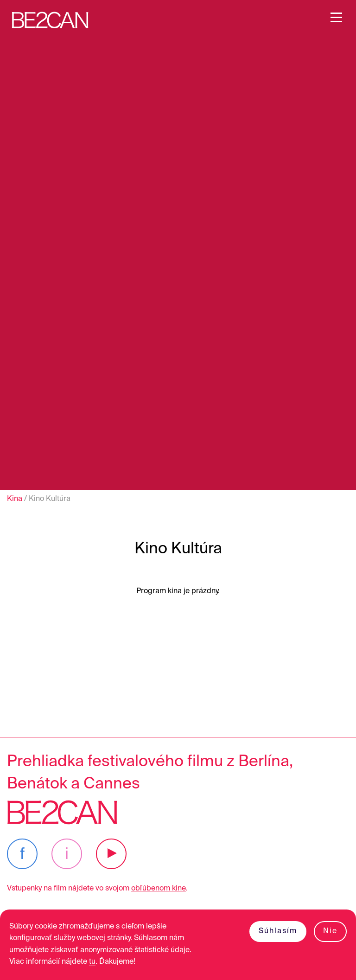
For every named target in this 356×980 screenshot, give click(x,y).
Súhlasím (278, 931)
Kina (15, 499)
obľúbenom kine (159, 889)
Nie (330, 931)
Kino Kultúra (50, 499)
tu (92, 962)
